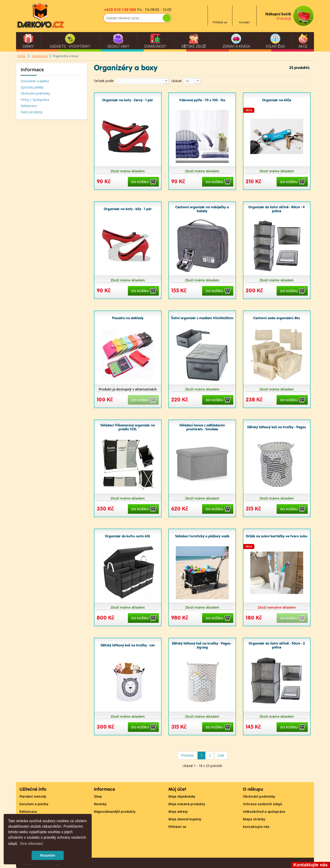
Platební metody (33, 796)
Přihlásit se (177, 827)
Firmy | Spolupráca (35, 100)
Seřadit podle (104, 81)
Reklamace (29, 106)
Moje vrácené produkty (187, 804)
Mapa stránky (254, 819)
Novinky (100, 804)
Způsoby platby (32, 87)
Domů (21, 56)
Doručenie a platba (35, 81)
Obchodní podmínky (35, 93)
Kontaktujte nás (256, 827)
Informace (32, 70)
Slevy (98, 796)
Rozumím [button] (48, 855)
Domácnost (40, 56)
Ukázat (177, 81)
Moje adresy (178, 812)
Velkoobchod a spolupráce (264, 812)
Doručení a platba (34, 804)
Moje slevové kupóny (185, 819)
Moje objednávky (182, 796)
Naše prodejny (32, 112)
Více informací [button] (31, 844)
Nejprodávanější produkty (115, 812)
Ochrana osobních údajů (263, 804)
